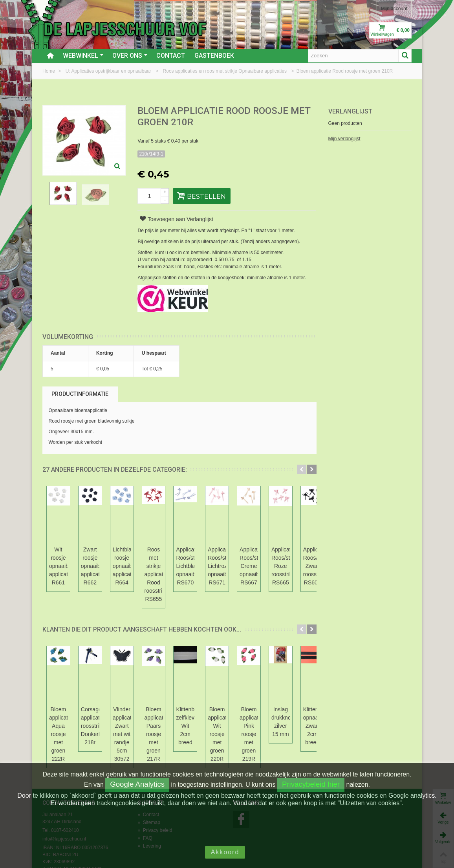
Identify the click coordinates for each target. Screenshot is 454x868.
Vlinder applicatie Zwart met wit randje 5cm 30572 (178, 705)
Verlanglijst (350, 111)
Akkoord (225, 852)
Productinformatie (80, 394)
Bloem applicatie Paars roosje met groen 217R (232, 701)
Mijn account (394, 9)
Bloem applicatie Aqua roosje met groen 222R (70, 701)
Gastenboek (214, 56)
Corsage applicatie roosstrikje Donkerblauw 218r (124, 709)
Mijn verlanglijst (344, 139)
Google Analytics (137, 784)
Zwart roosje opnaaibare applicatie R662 (124, 558)
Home (49, 71)
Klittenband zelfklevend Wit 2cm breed (286, 701)
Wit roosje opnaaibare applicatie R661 (70, 558)
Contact (171, 56)
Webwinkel (83, 56)
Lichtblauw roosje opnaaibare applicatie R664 (178, 562)
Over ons (130, 56)
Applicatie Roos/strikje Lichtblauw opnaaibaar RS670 (286, 566)
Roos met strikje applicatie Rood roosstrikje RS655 (232, 562)
